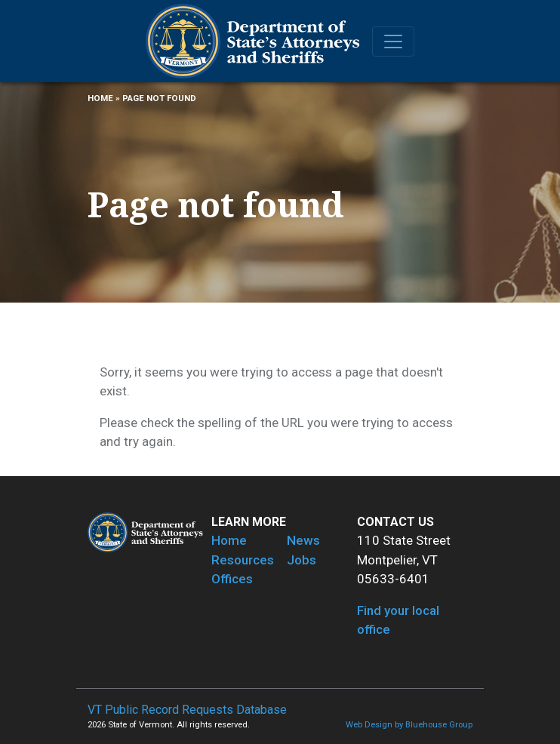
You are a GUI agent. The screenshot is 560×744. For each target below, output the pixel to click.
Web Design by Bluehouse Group (409, 725)
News (303, 540)
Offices (232, 579)
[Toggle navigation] (393, 42)
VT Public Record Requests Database (187, 710)
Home (100, 98)
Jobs (302, 560)
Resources (243, 560)
